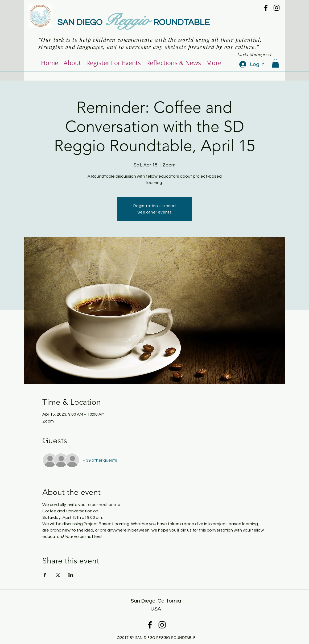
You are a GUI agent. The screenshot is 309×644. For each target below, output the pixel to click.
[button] (275, 63)
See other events (154, 212)
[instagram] (277, 8)
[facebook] (266, 8)
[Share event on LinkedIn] (71, 575)
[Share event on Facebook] (45, 575)
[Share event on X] (58, 575)
